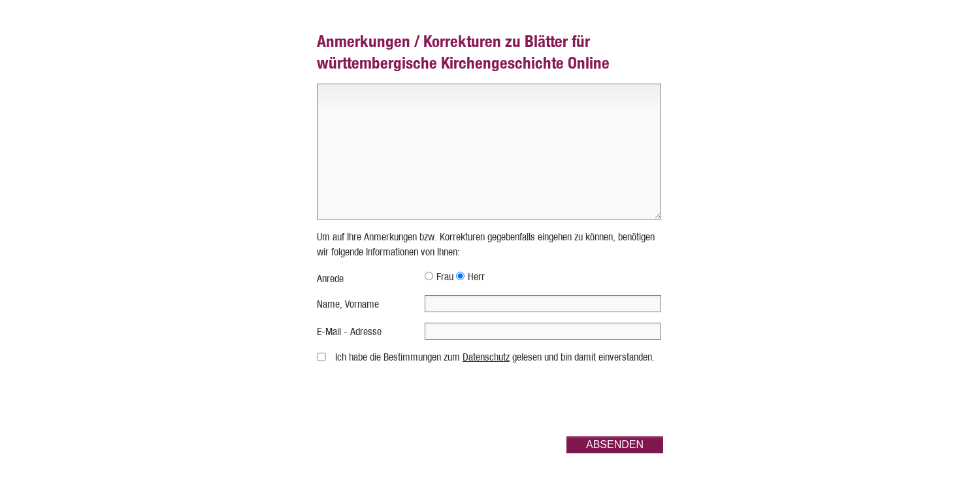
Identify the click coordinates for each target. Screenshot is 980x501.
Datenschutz (486, 357)
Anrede (330, 279)
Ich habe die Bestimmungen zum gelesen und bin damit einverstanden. (495, 357)
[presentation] (564, 400)
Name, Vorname (348, 304)
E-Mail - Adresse (349, 331)
